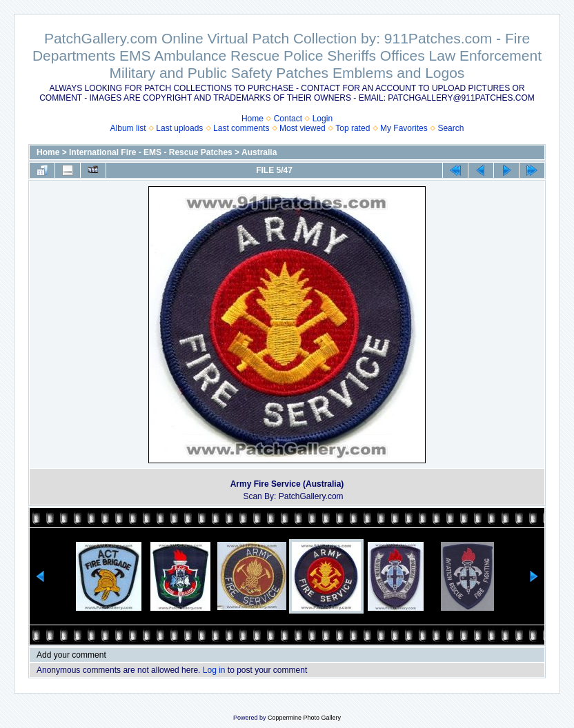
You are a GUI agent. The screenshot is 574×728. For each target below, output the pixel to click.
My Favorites (404, 128)
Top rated (353, 128)
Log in (214, 670)
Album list (128, 128)
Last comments (241, 128)
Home (253, 119)
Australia (259, 152)
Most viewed (303, 128)
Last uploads (179, 128)
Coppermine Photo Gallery (304, 718)
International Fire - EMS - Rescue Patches (151, 152)
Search (451, 128)
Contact (288, 119)
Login (323, 119)
